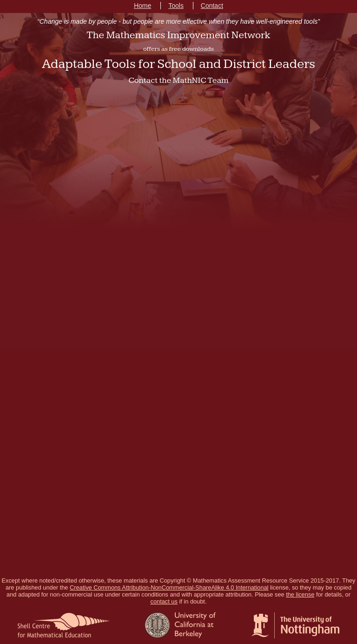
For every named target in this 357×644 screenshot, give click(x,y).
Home (142, 6)
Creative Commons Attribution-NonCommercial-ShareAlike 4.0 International (169, 587)
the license (300, 594)
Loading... (178, 333)
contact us (164, 601)
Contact (212, 6)
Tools (176, 6)
